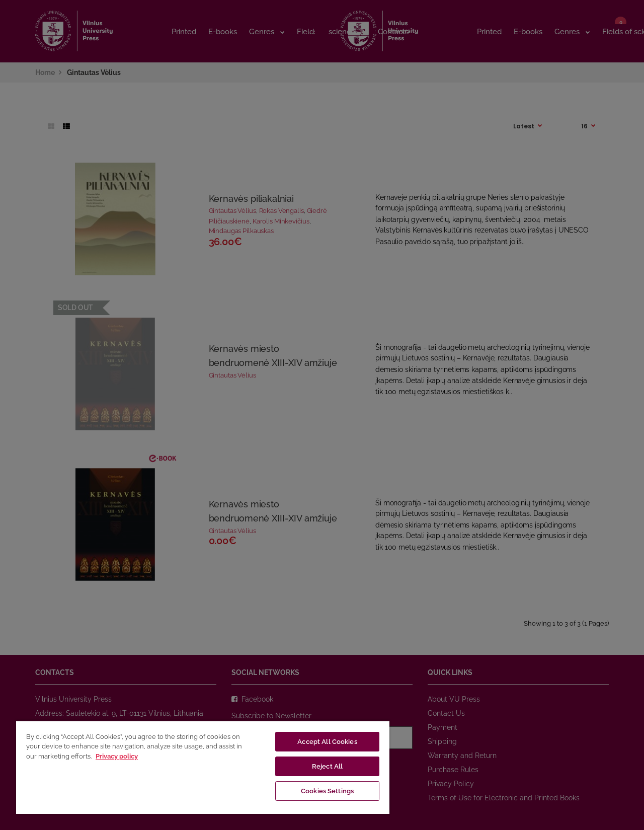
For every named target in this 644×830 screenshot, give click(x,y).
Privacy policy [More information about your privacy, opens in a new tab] (117, 756)
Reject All (327, 766)
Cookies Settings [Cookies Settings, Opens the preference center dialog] (327, 791)
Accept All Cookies (327, 742)
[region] (203, 767)
